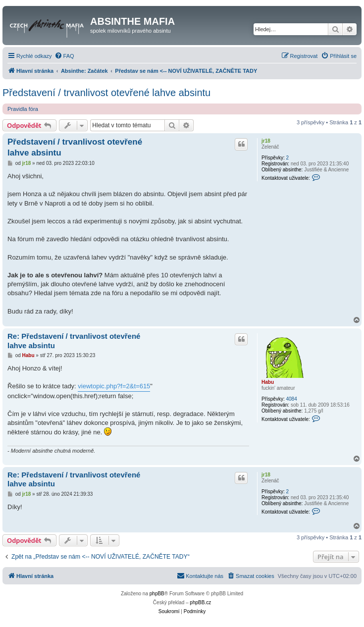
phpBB (157, 594)
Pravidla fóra (23, 109)
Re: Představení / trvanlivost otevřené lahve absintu (74, 341)
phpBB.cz (200, 602)
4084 (291, 399)
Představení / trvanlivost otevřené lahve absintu (106, 93)
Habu (268, 382)
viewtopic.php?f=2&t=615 (114, 386)
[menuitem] (64, 56)
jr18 (266, 141)
